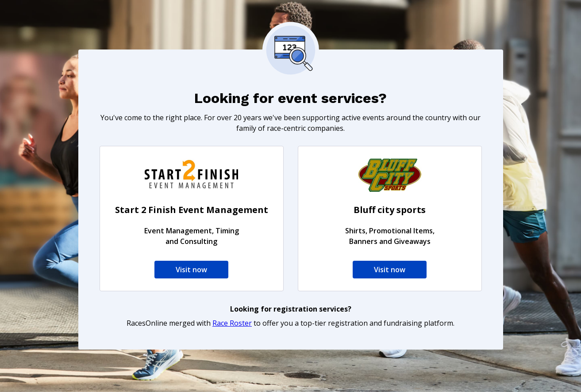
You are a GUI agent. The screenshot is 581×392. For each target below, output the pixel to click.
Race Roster (232, 323)
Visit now (191, 270)
